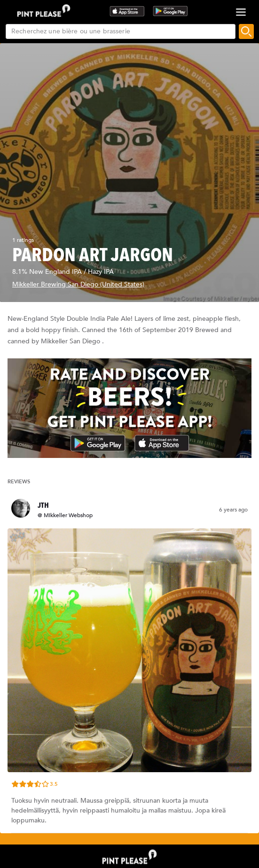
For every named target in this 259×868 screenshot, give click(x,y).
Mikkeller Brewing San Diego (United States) (78, 284)
